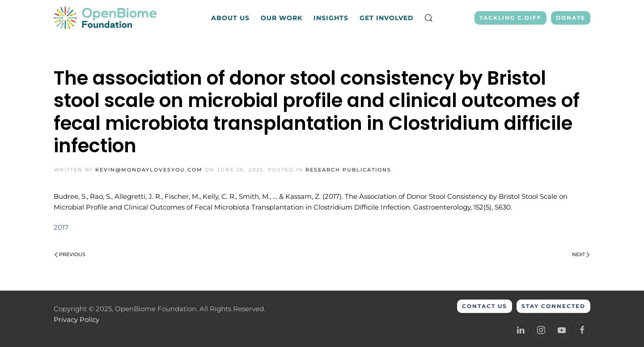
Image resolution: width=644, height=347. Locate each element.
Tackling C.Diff (511, 18)
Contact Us (485, 306)
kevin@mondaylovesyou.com (149, 170)
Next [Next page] (581, 254)
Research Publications (348, 170)
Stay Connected (553, 306)
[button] (429, 18)
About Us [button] (230, 18)
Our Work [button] (282, 18)
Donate (571, 18)
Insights (331, 18)
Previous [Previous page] (70, 254)
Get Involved (387, 18)
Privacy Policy (76, 319)
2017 (61, 227)
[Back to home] (106, 18)
